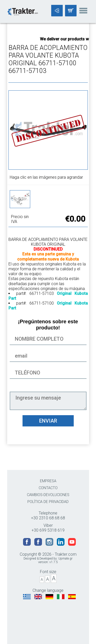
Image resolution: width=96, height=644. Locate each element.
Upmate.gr (65, 559)
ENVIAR (48, 421)
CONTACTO (48, 488)
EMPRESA (48, 481)
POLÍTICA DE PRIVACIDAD (48, 502)
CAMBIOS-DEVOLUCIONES (48, 495)
